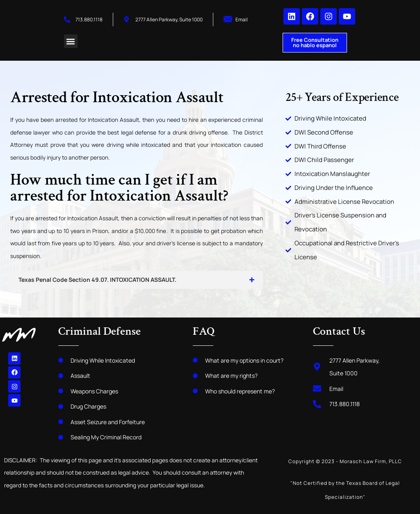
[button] (71, 41)
